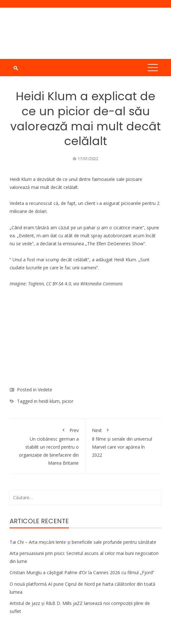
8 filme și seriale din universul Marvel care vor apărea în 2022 (123, 442)
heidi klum (49, 401)
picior (68, 401)
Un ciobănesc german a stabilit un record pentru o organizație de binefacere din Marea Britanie (47, 446)
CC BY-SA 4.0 (59, 284)
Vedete (45, 390)
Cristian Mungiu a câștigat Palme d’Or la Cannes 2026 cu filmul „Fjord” (82, 572)
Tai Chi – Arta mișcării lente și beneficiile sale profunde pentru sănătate (83, 542)
